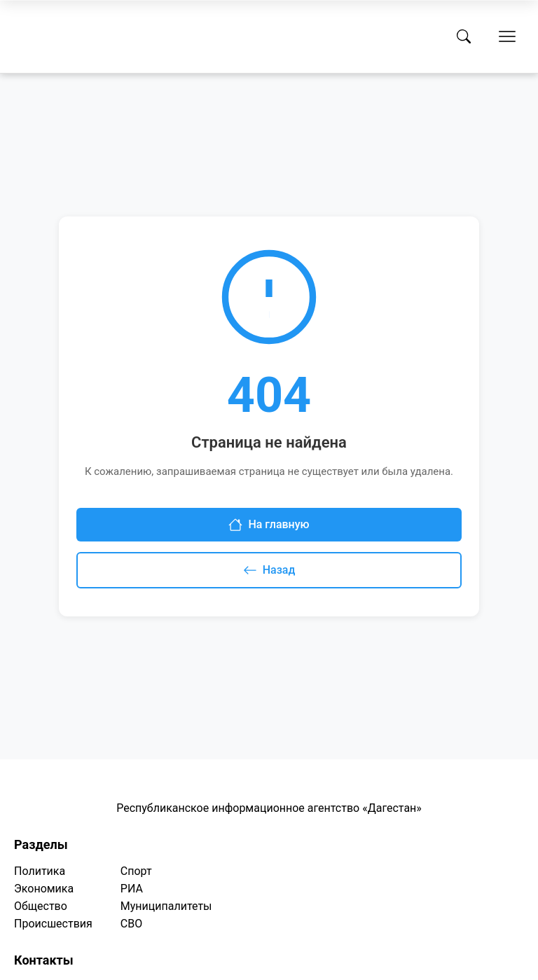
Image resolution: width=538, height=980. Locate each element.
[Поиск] (464, 36)
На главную (269, 525)
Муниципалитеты (166, 906)
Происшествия (53, 924)
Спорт (136, 871)
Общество (41, 906)
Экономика (44, 889)
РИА (132, 889)
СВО (131, 924)
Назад (269, 570)
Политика (40, 871)
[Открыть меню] (507, 36)
